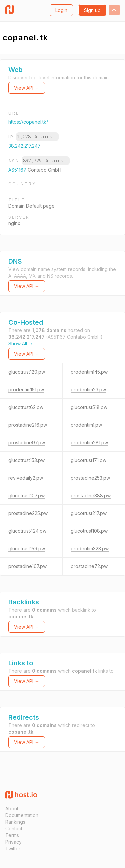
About (12, 808)
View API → (27, 88)
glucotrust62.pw (26, 407)
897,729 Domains (46, 161)
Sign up (92, 10)
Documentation (22, 815)
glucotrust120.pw (27, 372)
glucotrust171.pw (88, 460)
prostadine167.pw (27, 566)
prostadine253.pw (90, 478)
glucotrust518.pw (89, 407)
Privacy (13, 842)
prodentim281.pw (89, 442)
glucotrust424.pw (27, 531)
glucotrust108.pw (89, 531)
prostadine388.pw (91, 495)
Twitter (13, 848)
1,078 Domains (37, 137)
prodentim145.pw (89, 372)
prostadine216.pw (28, 425)
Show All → (21, 343)
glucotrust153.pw (26, 460)
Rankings (15, 822)
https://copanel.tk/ (28, 122)
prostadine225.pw (28, 513)
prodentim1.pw (86, 425)
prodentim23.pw (88, 389)
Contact (14, 828)
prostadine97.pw (27, 442)
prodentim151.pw (26, 389)
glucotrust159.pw (27, 548)
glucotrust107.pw (26, 495)
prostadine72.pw (89, 566)
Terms (12, 835)
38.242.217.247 (24, 146)
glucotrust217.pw (89, 513)
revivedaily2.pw (26, 478)
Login (61, 10)
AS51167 (18, 170)
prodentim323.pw (90, 548)
